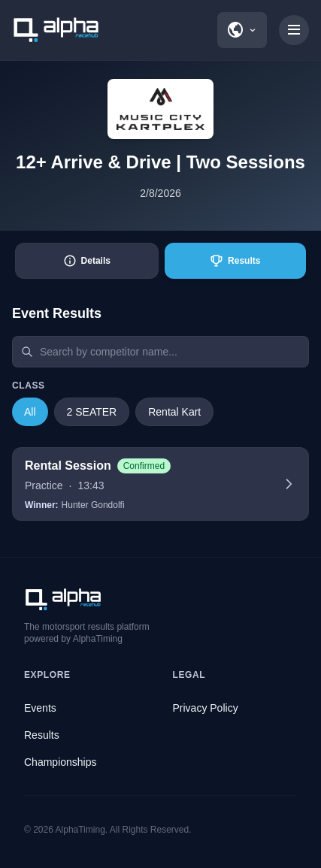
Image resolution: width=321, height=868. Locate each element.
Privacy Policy (206, 708)
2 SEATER (92, 412)
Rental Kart (174, 412)
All (30, 412)
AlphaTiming (80, 830)
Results (42, 735)
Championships (61, 762)
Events (40, 708)
